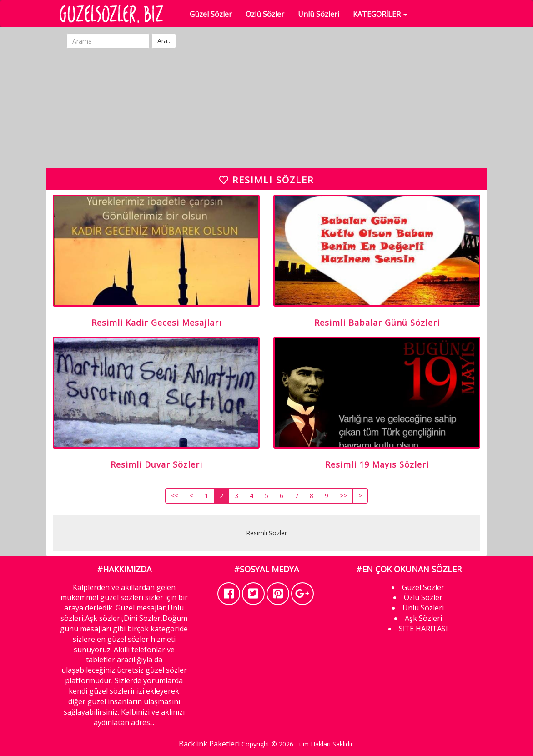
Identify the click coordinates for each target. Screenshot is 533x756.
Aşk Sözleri (423, 618)
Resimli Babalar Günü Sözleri (377, 323)
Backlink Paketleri (209, 744)
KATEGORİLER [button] (383, 14)
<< (175, 496)
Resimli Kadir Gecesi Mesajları (156, 323)
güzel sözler (128, 639)
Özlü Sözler (268, 14)
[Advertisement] (273, 109)
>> (343, 496)
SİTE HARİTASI (423, 629)
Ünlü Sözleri (321, 14)
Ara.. (164, 41)
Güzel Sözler (214, 14)
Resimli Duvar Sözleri (156, 464)
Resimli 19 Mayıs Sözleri (377, 464)
